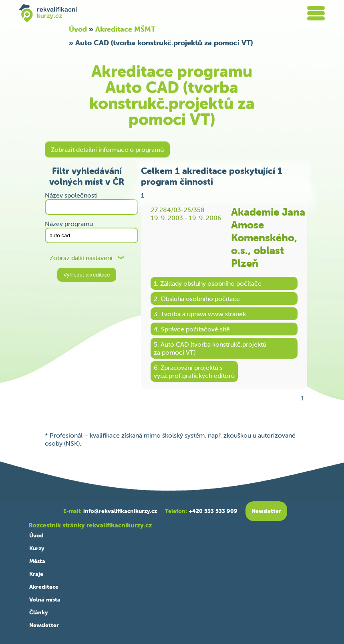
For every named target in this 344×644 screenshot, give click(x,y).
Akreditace (44, 587)
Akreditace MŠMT (125, 29)
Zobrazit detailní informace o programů (107, 149)
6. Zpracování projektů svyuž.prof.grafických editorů (194, 371)
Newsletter (44, 625)
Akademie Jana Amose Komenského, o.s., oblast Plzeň (268, 238)
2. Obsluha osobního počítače (197, 299)
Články (38, 612)
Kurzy (37, 548)
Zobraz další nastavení (81, 258)
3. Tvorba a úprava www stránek (200, 314)
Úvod (78, 29)
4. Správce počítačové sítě (192, 329)
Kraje (36, 574)
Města (37, 561)
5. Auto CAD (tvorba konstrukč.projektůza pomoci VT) (210, 348)
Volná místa (45, 600)
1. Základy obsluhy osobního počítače (208, 283)
